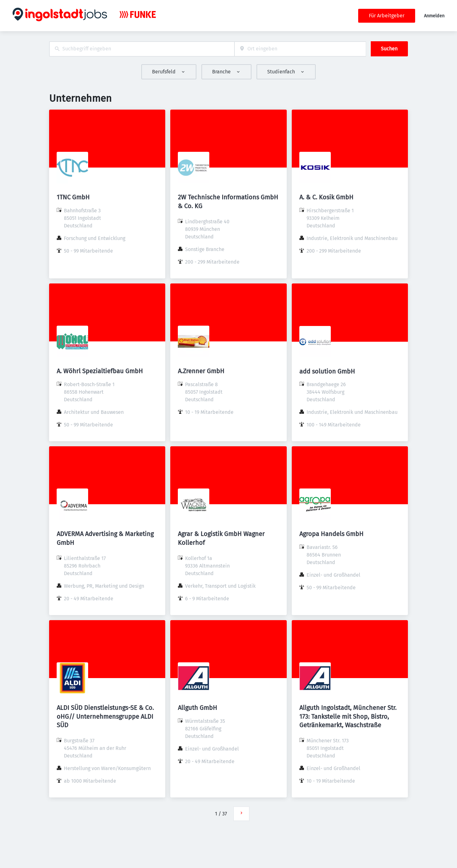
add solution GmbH (327, 371)
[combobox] (142, 49)
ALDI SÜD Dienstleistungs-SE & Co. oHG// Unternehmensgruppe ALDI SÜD (105, 716)
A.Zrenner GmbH (201, 371)
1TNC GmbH (73, 197)
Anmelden (434, 16)
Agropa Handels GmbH (331, 534)
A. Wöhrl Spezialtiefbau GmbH (100, 371)
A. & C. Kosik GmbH (326, 197)
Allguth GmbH (197, 708)
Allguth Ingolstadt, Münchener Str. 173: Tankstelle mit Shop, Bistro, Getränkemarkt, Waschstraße (348, 716)
